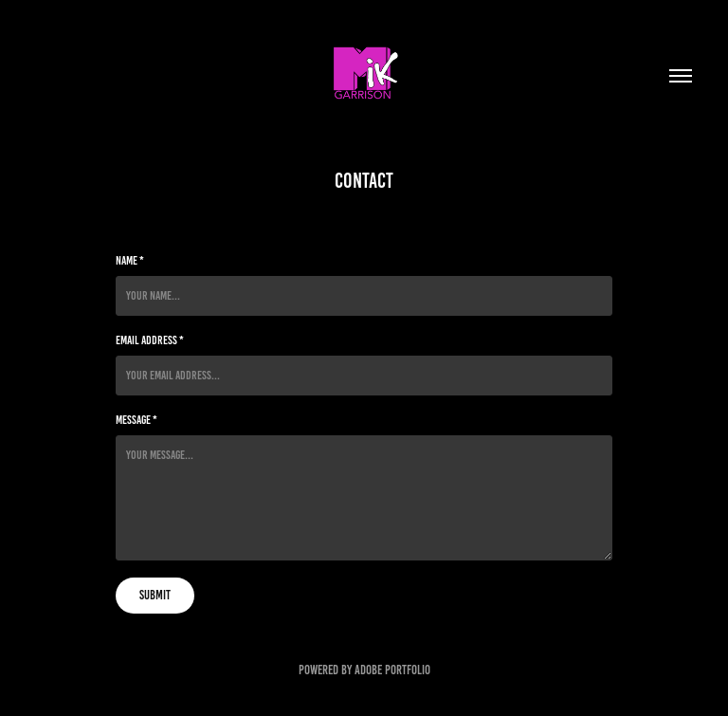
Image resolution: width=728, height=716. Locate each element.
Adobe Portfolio (392, 670)
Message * (136, 420)
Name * (130, 261)
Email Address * (150, 340)
